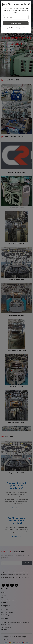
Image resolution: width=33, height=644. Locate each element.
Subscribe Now (16, 23)
